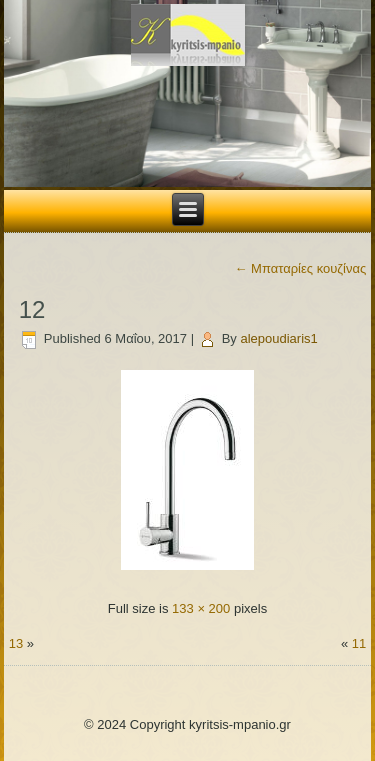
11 (359, 643)
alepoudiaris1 (278, 338)
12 (32, 309)
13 (16, 643)
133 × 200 (201, 608)
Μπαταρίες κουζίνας (301, 268)
